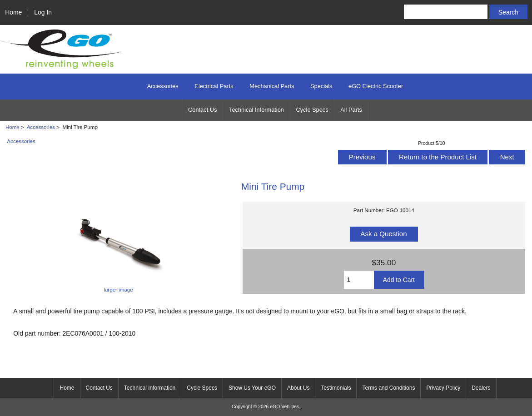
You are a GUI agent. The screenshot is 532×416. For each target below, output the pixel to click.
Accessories (41, 127)
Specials (321, 86)
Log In (43, 12)
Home (13, 12)
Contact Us (202, 110)
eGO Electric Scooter (376, 86)
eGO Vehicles (284, 407)
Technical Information (256, 110)
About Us (298, 388)
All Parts (351, 110)
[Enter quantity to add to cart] (359, 280)
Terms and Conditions (388, 388)
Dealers (481, 388)
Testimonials (336, 388)
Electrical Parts (214, 86)
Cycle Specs (312, 110)
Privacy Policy (443, 388)
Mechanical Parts (272, 86)
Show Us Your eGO (252, 388)
